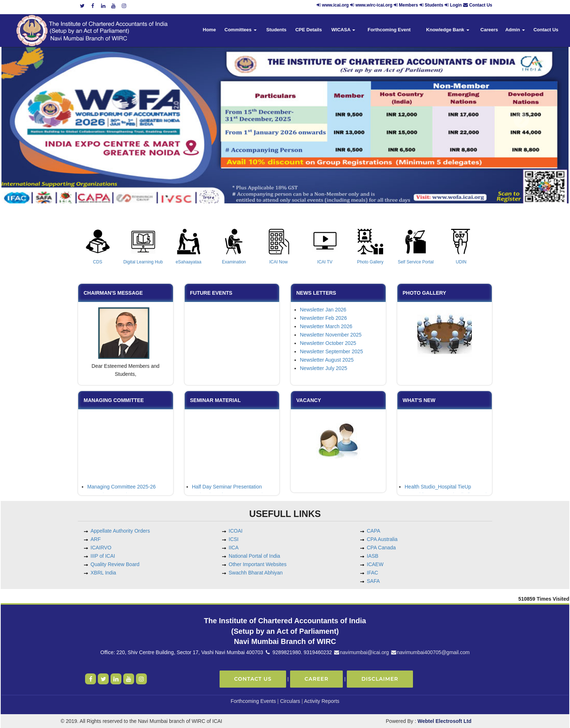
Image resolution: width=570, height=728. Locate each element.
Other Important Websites (258, 564)
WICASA (344, 30)
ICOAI (236, 531)
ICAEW (375, 564)
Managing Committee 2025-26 (121, 490)
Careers (489, 30)
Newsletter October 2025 (328, 343)
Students (434, 5)
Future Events (211, 293)
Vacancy (309, 400)
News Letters (316, 293)
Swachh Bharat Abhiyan (256, 573)
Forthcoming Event (389, 30)
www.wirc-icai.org (375, 5)
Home (209, 30)
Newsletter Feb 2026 (323, 318)
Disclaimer (380, 679)
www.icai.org (336, 5)
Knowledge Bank (447, 30)
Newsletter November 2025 (331, 335)
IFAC (372, 573)
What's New (419, 400)
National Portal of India (254, 556)
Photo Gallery (425, 293)
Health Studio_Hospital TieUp (438, 490)
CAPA (374, 531)
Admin (515, 30)
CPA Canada (381, 548)
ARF (96, 539)
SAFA (373, 581)
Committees (241, 30)
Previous (43, 120)
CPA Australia (382, 539)
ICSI (234, 539)
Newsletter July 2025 (324, 368)
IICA (234, 548)
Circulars (290, 701)
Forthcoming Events (253, 701)
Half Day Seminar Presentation (227, 490)
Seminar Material (216, 400)
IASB (373, 556)
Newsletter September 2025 (332, 351)
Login (456, 5)
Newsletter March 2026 (326, 326)
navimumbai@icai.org (361, 652)
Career (317, 679)
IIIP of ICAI (103, 556)
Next (521, 120)
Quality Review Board (115, 564)
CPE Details (308, 30)
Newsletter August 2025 (327, 360)
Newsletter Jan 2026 (323, 310)
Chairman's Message (113, 293)
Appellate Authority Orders (120, 531)
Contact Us (481, 5)
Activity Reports (322, 701)
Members (408, 5)
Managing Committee (114, 400)
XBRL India (103, 573)
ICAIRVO (101, 548)
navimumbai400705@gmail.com (430, 652)
